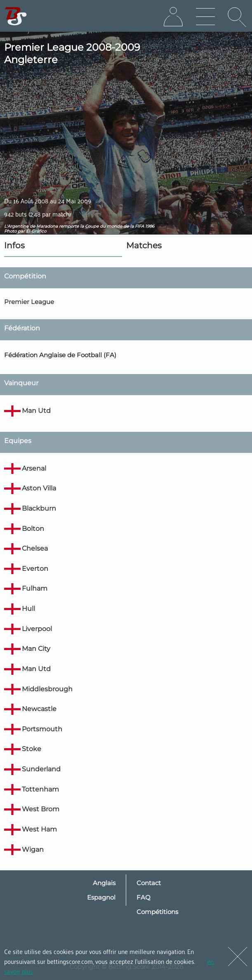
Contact (149, 883)
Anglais (104, 883)
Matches (144, 245)
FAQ (144, 897)
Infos (14, 245)
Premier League (29, 302)
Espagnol (101, 897)
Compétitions (157, 912)
